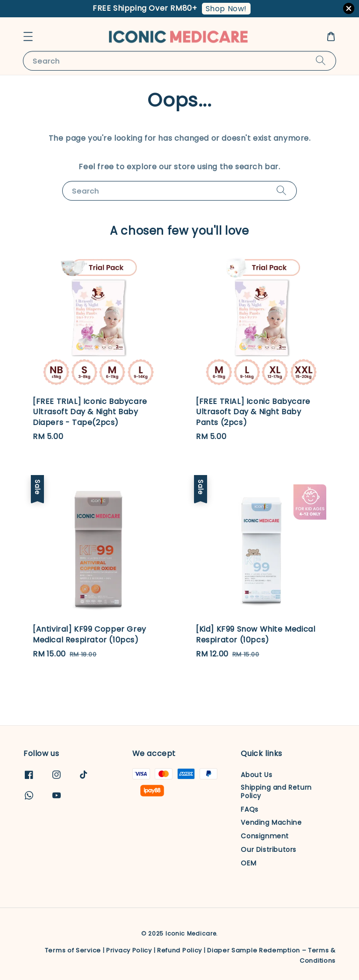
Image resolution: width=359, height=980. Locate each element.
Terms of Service (73, 950)
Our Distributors (269, 850)
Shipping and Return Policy (276, 792)
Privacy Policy (129, 950)
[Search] (321, 61)
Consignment (265, 836)
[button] (28, 36)
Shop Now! (226, 9)
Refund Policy (179, 950)
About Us (256, 775)
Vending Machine (271, 822)
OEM (248, 863)
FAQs (249, 809)
